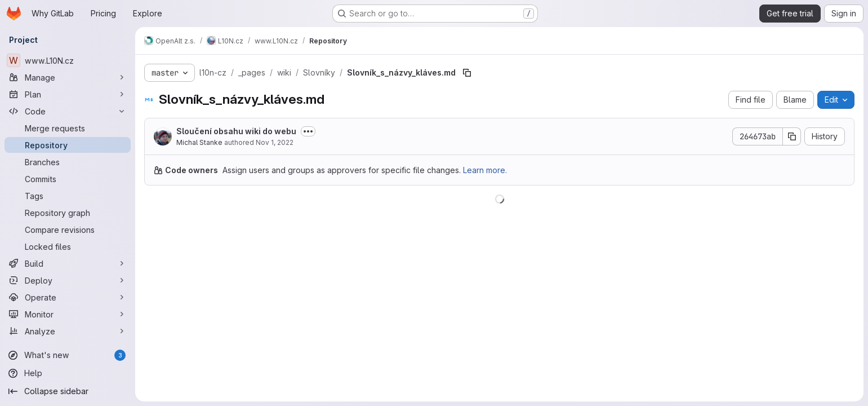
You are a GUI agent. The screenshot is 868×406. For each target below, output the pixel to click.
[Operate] (68, 297)
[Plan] (68, 94)
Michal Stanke (199, 142)
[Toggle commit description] (308, 131)
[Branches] (68, 162)
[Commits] (68, 179)
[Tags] (68, 196)
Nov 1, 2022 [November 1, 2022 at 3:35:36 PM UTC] (275, 142)
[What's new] (68, 355)
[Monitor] (68, 314)
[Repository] (68, 145)
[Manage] (68, 77)
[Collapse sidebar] (68, 391)
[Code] (68, 111)
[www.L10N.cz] (68, 60)
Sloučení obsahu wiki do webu (236, 131)
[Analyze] (68, 331)
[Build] (68, 263)
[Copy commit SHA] (792, 136)
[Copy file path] (467, 73)
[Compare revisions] (68, 230)
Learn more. (485, 170)
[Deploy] (68, 280)
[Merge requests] (68, 128)
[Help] (68, 373)
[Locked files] (68, 246)
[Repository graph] (68, 213)
